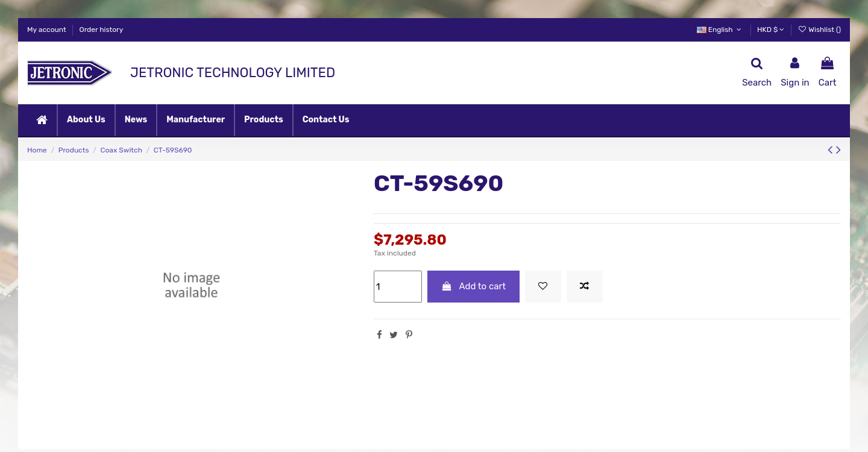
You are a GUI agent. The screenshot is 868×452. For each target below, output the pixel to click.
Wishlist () (819, 30)
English (720, 30)
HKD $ (771, 30)
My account (48, 30)
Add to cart (474, 286)
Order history (102, 30)
